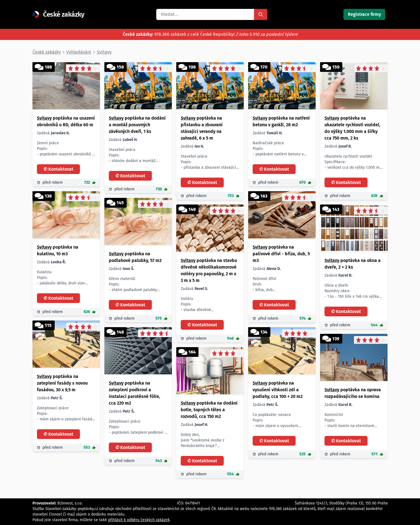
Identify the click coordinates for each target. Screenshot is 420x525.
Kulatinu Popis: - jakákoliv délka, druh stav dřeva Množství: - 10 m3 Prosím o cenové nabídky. (61, 278)
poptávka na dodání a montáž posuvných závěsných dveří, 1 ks (137, 125)
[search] (205, 14)
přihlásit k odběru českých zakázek (139, 520)
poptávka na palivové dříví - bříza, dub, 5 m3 (281, 254)
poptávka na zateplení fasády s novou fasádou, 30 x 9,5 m (62, 383)
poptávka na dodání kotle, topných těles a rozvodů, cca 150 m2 (209, 410)
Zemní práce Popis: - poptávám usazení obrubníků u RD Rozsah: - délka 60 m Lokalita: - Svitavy (66, 149)
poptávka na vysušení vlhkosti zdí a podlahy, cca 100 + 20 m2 (278, 390)
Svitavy (44, 118)
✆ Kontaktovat (58, 169)
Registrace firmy (364, 14)
